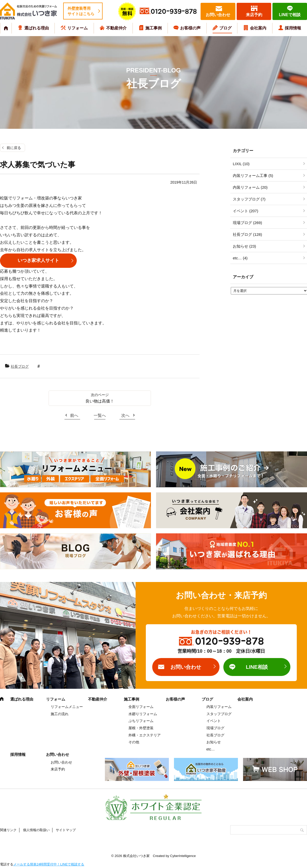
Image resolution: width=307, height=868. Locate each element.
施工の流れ (60, 714)
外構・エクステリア (145, 735)
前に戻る (14, 148)
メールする (22, 864)
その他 (134, 742)
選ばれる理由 (37, 28)
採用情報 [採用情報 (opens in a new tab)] (293, 28)
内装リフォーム (219, 707)
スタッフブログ (219, 714)
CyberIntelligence (183, 856)
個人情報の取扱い (36, 830)
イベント (214, 721)
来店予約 (254, 15)
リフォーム (78, 28)
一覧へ (100, 415)
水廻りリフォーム (143, 714)
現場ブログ (215, 728)
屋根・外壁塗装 (141, 728)
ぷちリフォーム (141, 721)
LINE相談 (257, 667)
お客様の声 (190, 28)
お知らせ (214, 742)
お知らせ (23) (244, 246)
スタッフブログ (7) (249, 199)
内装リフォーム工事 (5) (253, 176)
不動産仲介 (116, 28)
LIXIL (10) (241, 164)
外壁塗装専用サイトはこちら (81, 11)
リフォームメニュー (67, 707)
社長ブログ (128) (247, 234)
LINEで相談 (290, 15)
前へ (74, 415)
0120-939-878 (174, 12)
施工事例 (153, 28)
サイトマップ (66, 830)
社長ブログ (20, 366)
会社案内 (258, 28)
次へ (125, 415)
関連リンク (8, 830)
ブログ (225, 28)
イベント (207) (245, 211)
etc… (211, 749)
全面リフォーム (141, 707)
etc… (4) (240, 258)
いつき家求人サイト (38, 260)
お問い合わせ (218, 15)
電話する (7, 864)
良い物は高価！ (100, 401)
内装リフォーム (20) (250, 187)
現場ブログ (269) (247, 223)
